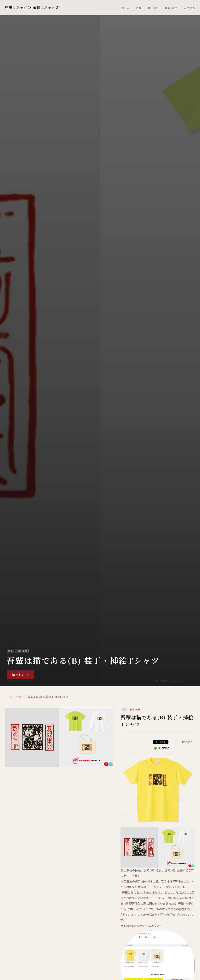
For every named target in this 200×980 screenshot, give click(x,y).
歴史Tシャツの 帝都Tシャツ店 (32, 7)
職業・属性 (171, 8)
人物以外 (189, 8)
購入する (20, 675)
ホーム (125, 8)
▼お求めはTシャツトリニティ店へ (141, 926)
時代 (139, 8)
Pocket (187, 742)
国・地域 (153, 8)
